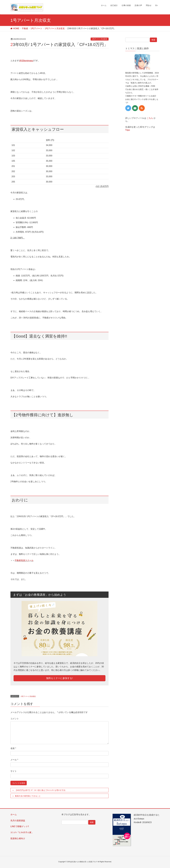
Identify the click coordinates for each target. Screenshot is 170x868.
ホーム (14, 814)
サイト (14, 771)
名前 (13, 748)
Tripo (128, 130)
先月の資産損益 (18, 821)
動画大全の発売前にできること (28, 796)
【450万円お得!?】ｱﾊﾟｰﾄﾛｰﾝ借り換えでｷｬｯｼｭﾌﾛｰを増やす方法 (40, 790)
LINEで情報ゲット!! (20, 826)
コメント (15, 719)
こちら (150, 118)
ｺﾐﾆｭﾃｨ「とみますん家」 (22, 832)
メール (14, 760)
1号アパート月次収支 (100, 39)
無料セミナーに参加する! (59, 678)
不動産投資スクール (24, 560)
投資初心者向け (18, 838)
